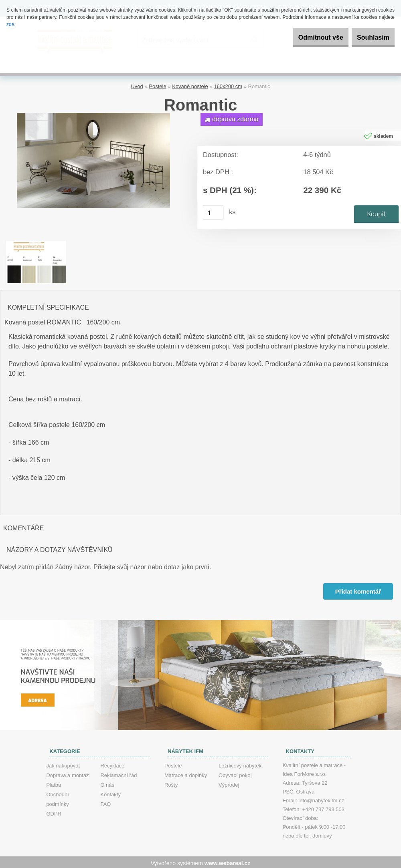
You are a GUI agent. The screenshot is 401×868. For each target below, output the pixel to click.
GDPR (54, 812)
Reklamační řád (118, 773)
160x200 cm (228, 84)
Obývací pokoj (235, 773)
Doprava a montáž (67, 773)
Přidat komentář (357, 589)
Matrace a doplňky (186, 773)
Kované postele (190, 84)
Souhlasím (368, 37)
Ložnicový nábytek (240, 764)
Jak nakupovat (63, 764)
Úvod (137, 84)
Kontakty (110, 792)
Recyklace (112, 764)
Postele (157, 84)
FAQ (105, 802)
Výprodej (229, 783)
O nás (107, 783)
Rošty (171, 783)
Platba (54, 783)
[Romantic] (93, 114)
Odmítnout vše (306, 37)
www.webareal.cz (228, 861)
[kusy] (213, 210)
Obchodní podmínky (57, 797)
